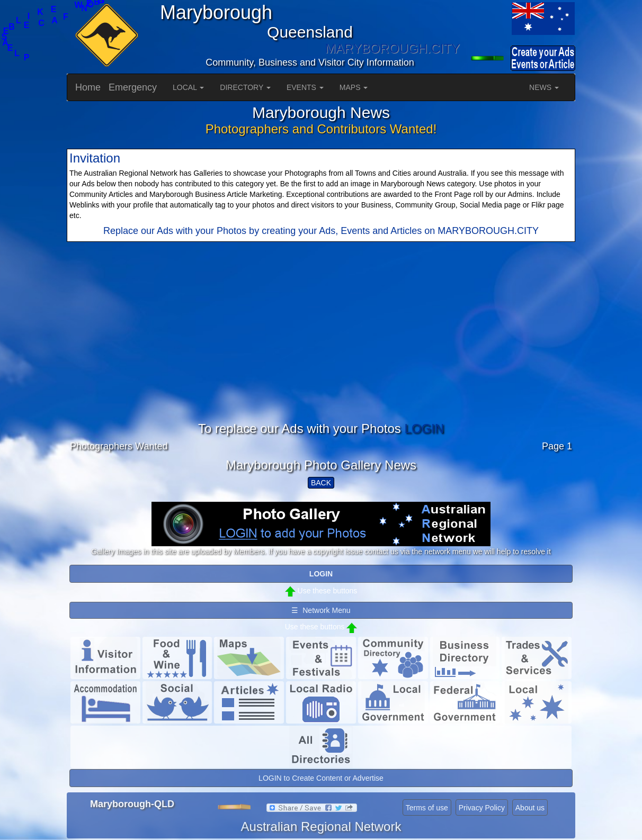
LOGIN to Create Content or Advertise (321, 778)
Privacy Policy (482, 808)
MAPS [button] (354, 87)
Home (88, 87)
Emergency (133, 87)
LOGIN (424, 428)
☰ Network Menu (321, 610)
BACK (321, 483)
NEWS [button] (544, 87)
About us (530, 808)
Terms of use (427, 808)
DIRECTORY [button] (245, 87)
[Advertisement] (321, 348)
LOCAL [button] (188, 87)
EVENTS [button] (305, 87)
